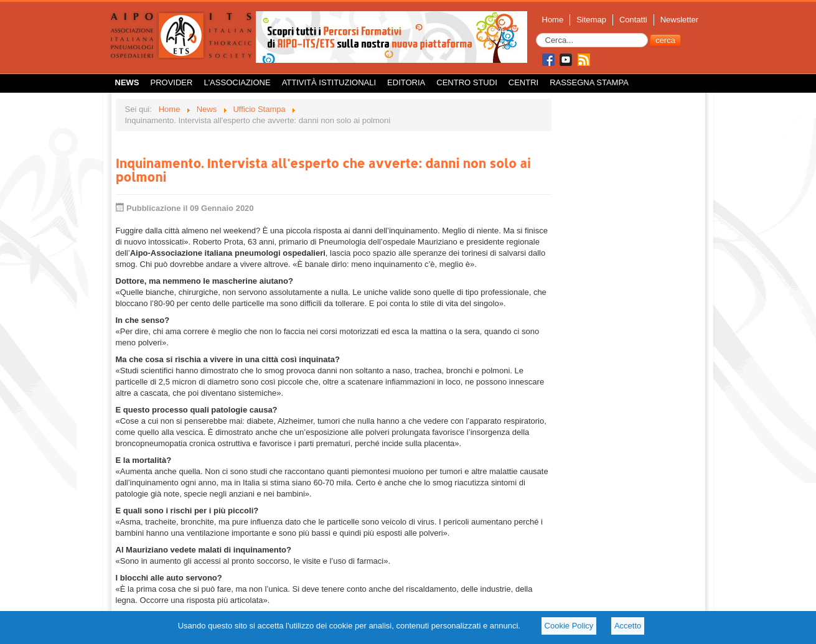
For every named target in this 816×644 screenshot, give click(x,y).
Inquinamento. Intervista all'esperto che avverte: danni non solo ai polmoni (323, 170)
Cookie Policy (569, 626)
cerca (665, 40)
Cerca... (536, 33)
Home (553, 20)
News (127, 82)
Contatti (633, 20)
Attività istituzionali (329, 82)
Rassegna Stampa (589, 82)
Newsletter (679, 20)
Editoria (406, 82)
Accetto (628, 626)
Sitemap (591, 20)
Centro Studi (467, 82)
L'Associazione (237, 82)
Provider (172, 82)
